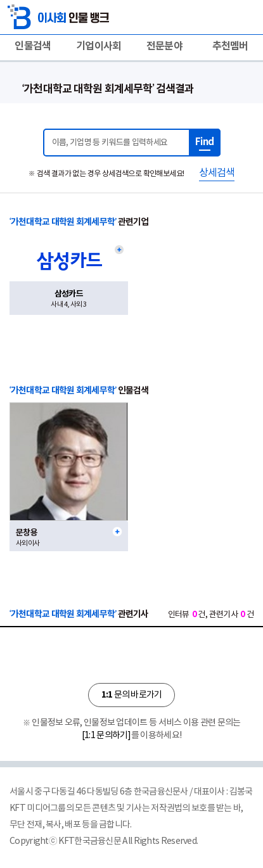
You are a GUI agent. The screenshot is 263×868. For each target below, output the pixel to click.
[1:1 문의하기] (106, 736)
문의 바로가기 (131, 695)
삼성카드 (69, 294)
